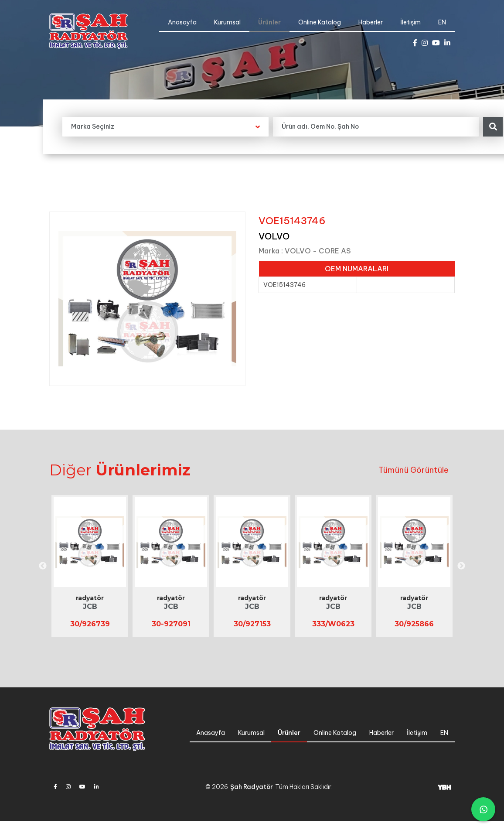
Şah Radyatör (252, 787)
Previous (43, 566)
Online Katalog (320, 22)
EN (442, 22)
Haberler (371, 22)
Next (461, 566)
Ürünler (269, 22)
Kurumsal (227, 22)
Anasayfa (182, 22)
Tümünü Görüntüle (414, 470)
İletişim (410, 22)
